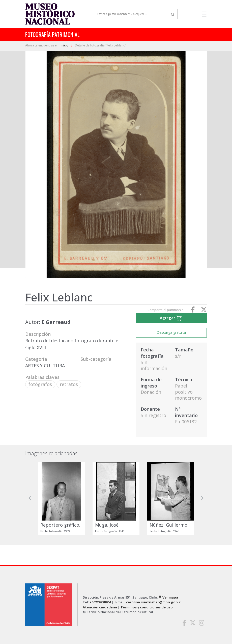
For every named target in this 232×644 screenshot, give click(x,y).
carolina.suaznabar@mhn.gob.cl (154, 602)
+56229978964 (100, 602)
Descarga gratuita (171, 332)
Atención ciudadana (100, 607)
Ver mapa (168, 597)
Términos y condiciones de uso (147, 607)
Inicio (65, 45)
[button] (30, 498)
